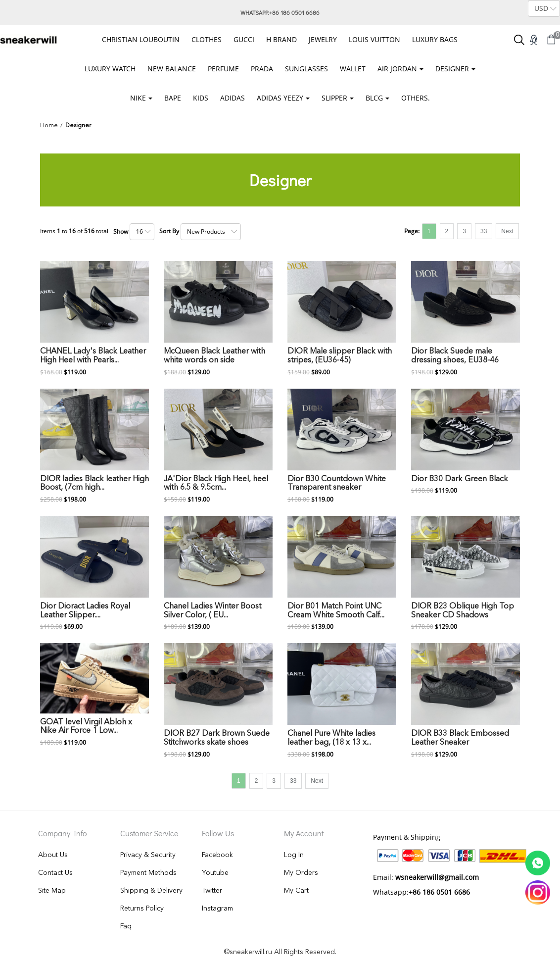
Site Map (52, 891)
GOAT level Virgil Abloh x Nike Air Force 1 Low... (86, 727)
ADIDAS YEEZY (280, 98)
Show (121, 231)
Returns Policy (142, 909)
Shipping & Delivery (151, 891)
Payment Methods (148, 873)
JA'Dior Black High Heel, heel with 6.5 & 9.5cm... (216, 484)
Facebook (217, 855)
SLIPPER (334, 98)
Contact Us (55, 873)
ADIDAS (233, 98)
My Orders (301, 873)
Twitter (212, 891)
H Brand (281, 39)
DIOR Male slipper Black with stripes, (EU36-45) (340, 356)
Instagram (217, 909)
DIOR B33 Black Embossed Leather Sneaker (460, 738)
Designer (452, 69)
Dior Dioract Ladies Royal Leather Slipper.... (85, 611)
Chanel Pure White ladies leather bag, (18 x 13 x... (331, 738)
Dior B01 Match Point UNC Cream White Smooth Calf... (336, 611)
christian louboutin (141, 39)
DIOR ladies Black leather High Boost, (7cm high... (94, 484)
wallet (353, 69)
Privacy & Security (148, 855)
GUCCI (244, 39)
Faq (126, 926)
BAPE (173, 98)
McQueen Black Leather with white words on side (214, 356)
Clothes (207, 39)
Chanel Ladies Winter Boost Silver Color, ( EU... (212, 611)
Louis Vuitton (374, 39)
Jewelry (323, 39)
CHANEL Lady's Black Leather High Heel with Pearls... (93, 356)
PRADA (262, 69)
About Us (53, 855)
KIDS (201, 98)
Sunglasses (306, 69)
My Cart (296, 891)
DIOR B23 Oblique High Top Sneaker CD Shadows (463, 611)
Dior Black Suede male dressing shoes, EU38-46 (455, 356)
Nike (138, 98)
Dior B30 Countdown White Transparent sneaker (337, 484)
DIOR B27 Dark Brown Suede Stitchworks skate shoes (217, 738)
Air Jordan (397, 69)
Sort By (169, 231)
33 (484, 231)
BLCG (374, 98)
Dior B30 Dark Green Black (460, 479)
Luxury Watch (110, 69)
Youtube (215, 873)
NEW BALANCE (172, 69)
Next (507, 231)
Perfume (223, 69)
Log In (294, 855)
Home (49, 126)
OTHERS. (416, 98)
